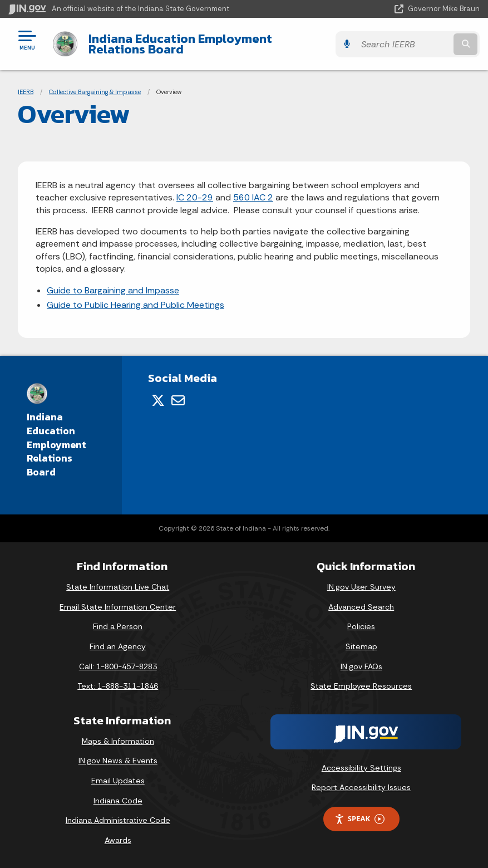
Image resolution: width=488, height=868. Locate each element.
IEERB (26, 92)
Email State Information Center (118, 607)
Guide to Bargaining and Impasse (113, 290)
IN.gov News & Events (118, 761)
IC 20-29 (195, 197)
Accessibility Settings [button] (361, 768)
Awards (118, 840)
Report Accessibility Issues (361, 787)
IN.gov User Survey (361, 587)
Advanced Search (361, 607)
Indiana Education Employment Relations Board (210, 44)
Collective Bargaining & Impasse (95, 92)
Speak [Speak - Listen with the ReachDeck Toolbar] (359, 819)
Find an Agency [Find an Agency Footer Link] (118, 646)
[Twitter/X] (158, 400)
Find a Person (118, 626)
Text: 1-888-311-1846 (118, 686)
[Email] (178, 400)
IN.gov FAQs (361, 666)
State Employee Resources (361, 686)
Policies (361, 626)
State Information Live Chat (118, 587)
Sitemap (361, 646)
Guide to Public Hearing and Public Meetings (135, 305)
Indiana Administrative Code (118, 820)
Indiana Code (118, 801)
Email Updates (118, 781)
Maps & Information (118, 741)
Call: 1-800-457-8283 (118, 666)
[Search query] (410, 44)
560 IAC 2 (253, 197)
